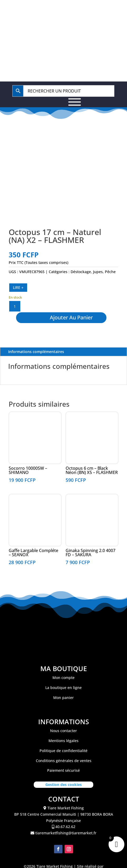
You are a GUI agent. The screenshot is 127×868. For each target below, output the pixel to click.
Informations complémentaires (36, 361)
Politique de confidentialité (63, 760)
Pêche (110, 272)
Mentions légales (63, 750)
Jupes (98, 272)
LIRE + (18, 287)
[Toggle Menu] (75, 102)
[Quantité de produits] (15, 306)
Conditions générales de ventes (64, 770)
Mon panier (63, 706)
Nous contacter (63, 740)
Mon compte (63, 686)
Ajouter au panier (81, 322)
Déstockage (81, 272)
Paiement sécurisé (63, 779)
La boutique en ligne (63, 696)
